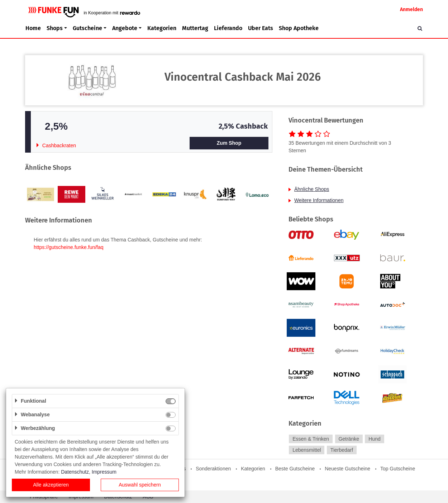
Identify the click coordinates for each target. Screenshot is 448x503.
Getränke (349, 439)
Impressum (104, 472)
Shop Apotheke (299, 28)
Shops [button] (55, 28)
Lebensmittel (307, 450)
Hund (374, 439)
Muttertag (195, 28)
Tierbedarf (342, 450)
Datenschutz (75, 472)
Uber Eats (261, 28)
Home (33, 28)
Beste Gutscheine (295, 469)
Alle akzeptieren (51, 485)
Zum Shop (229, 143)
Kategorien (162, 28)
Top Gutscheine (398, 469)
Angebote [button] (125, 28)
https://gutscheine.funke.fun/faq (69, 247)
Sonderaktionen (213, 469)
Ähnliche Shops (312, 189)
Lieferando (228, 28)
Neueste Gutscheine (347, 469)
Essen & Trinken (311, 439)
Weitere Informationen (319, 200)
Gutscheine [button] (87, 28)
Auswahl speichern (140, 485)
